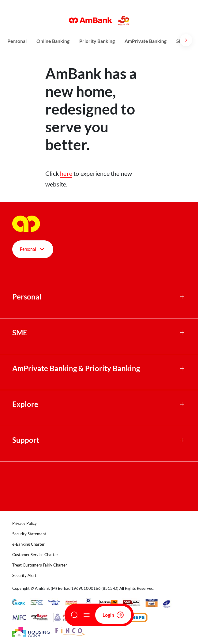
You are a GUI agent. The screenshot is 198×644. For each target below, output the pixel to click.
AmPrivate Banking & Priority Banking (76, 368)
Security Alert (24, 575)
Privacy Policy (24, 523)
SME (20, 333)
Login (113, 615)
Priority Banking (97, 41)
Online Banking (53, 41)
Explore (25, 404)
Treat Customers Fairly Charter (40, 565)
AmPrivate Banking (146, 41)
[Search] (74, 615)
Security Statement (29, 534)
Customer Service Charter (35, 555)
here (66, 173)
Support (26, 440)
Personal (17, 41)
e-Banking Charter (28, 544)
